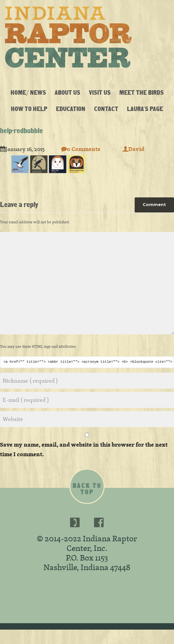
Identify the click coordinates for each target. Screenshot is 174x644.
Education (71, 109)
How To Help (29, 109)
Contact (106, 109)
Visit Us (100, 92)
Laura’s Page (145, 109)
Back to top (87, 489)
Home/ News (28, 92)
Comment (154, 204)
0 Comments (81, 149)
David (133, 149)
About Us (67, 92)
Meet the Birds (142, 92)
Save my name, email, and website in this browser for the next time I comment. (84, 449)
